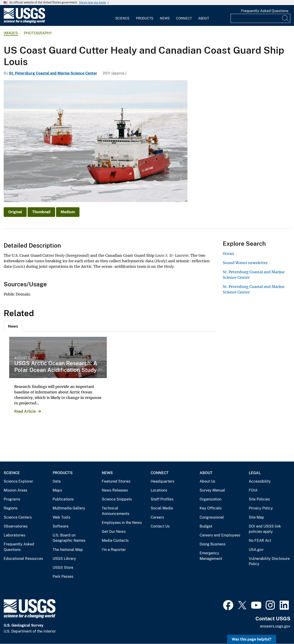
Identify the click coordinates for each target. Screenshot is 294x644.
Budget (206, 526)
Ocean (228, 254)
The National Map (68, 550)
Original (15, 212)
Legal (255, 473)
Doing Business (213, 544)
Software (61, 526)
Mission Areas (16, 490)
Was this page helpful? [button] (252, 639)
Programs (12, 499)
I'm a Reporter (114, 550)
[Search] (286, 18)
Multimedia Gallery (69, 508)
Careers (157, 517)
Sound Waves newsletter (245, 263)
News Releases (115, 490)
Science (122, 18)
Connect (184, 18)
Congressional (212, 517)
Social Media (162, 508)
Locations (159, 490)
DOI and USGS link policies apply (265, 529)
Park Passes (63, 576)
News (165, 18)
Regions (11, 508)
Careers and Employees (220, 535)
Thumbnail (41, 212)
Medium (68, 212)
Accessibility (260, 481)
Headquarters (163, 481)
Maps (57, 490)
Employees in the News (122, 523)
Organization (211, 499)
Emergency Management (211, 556)
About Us (207, 481)
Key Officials (211, 508)
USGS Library (64, 559)
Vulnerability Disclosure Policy (269, 561)
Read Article (25, 411)
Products (145, 18)
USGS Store (63, 568)
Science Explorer (18, 481)
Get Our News (114, 532)
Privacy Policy (261, 508)
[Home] (24, 22)
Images (11, 33)
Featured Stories (116, 481)
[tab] (13, 326)
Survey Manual (212, 490)
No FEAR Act (260, 540)
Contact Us (160, 526)
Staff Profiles (162, 499)
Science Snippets (117, 499)
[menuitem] (122, 16)
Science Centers (18, 517)
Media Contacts (115, 540)
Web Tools (61, 517)
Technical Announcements (116, 511)
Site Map (256, 517)
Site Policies (259, 499)
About (204, 18)
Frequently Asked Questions (265, 11)
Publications (63, 499)
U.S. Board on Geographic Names (69, 538)
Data (57, 481)
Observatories (16, 526)
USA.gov (256, 550)
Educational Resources (23, 559)
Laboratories (14, 535)
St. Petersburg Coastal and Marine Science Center (53, 73)
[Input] (260, 18)
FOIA (253, 490)
